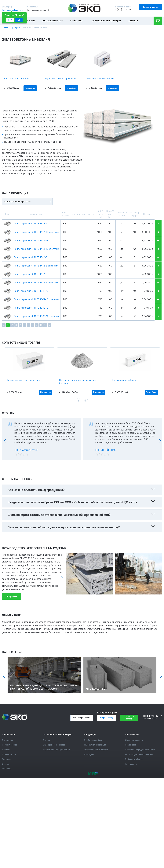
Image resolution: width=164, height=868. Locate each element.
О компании (28, 21)
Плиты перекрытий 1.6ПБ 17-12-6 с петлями (36, 266)
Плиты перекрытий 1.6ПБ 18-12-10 (31, 291)
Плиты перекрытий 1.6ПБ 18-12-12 (31, 308)
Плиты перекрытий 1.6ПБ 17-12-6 (31, 257)
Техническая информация (106, 21)
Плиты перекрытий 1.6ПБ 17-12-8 (31, 274)
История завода (10, 745)
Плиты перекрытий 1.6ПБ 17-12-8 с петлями (36, 283)
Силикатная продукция (95, 745)
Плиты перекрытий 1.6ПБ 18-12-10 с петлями (37, 299)
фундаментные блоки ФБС (18, 142)
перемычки (49, 134)
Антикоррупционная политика (139, 755)
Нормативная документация (56, 750)
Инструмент (90, 755)
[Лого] (84, 8)
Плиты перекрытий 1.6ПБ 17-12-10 (31, 224)
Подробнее (30, 88)
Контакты (133, 21)
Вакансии (7, 759)
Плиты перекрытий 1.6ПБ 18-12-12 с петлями (37, 316)
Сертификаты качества (54, 745)
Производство (9, 755)
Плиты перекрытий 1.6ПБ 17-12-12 (31, 240)
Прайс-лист (77, 21)
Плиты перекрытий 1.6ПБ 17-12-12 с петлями (36, 249)
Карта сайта (131, 764)
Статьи (46, 740)
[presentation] (78, 400)
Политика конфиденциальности (140, 750)
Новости (6, 750)
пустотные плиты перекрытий (20, 127)
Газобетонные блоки (94, 740)
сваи (39, 134)
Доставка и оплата (52, 21)
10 (45, 325)
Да (19, 20)
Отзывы (6, 764)
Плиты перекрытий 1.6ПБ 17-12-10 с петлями (36, 232)
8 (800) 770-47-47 (124, 10)
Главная (6, 28)
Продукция (16, 28)
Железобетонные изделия (96, 750)
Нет (10, 20)
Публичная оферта (134, 759)
